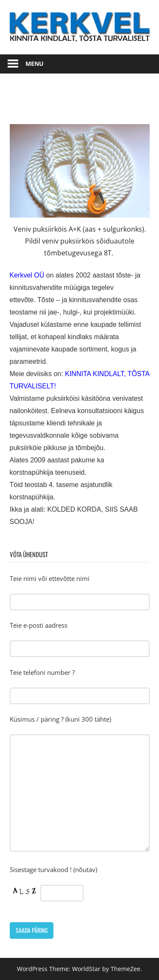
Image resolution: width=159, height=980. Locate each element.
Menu (35, 64)
